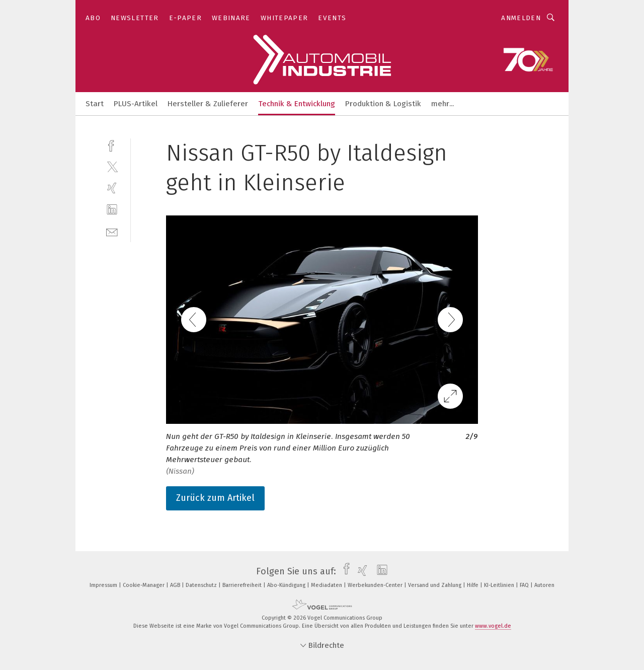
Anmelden (521, 18)
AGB (176, 585)
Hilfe (473, 585)
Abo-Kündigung (287, 585)
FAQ (525, 585)
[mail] (112, 231)
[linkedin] (112, 210)
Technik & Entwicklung (297, 104)
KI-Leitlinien (500, 585)
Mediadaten (327, 585)
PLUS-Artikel (136, 104)
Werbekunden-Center (376, 585)
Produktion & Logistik (383, 104)
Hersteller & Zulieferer (208, 104)
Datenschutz (202, 585)
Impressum (104, 585)
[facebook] (112, 145)
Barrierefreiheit (243, 585)
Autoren (544, 585)
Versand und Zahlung (435, 585)
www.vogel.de (493, 626)
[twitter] (112, 166)
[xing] (112, 188)
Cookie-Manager (144, 585)
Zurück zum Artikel (215, 498)
